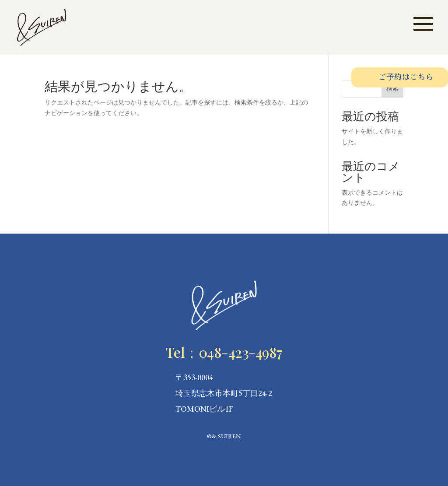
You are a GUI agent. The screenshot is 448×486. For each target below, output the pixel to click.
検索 (392, 88)
